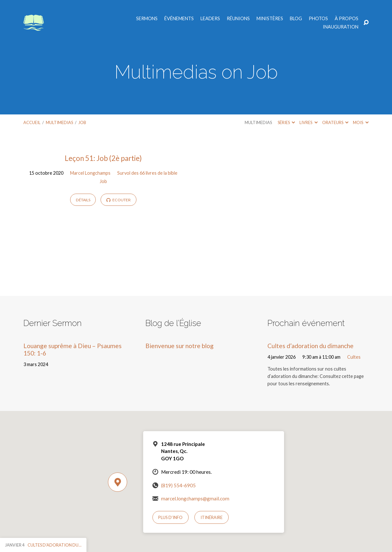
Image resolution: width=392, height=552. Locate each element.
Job (82, 122)
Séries (286, 122)
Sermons (147, 19)
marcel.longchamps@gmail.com (195, 498)
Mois (361, 122)
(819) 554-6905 (178, 485)
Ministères (270, 19)
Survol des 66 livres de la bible (147, 173)
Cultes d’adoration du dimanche (310, 346)
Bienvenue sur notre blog (180, 346)
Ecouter (118, 200)
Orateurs (335, 122)
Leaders (210, 19)
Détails (83, 200)
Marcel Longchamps (90, 173)
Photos (318, 19)
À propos (347, 19)
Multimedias (59, 122)
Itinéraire (212, 517)
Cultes (354, 357)
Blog (296, 19)
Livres (308, 122)
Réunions (238, 19)
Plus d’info (170, 517)
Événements (179, 19)
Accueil (32, 122)
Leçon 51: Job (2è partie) (103, 158)
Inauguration (341, 27)
